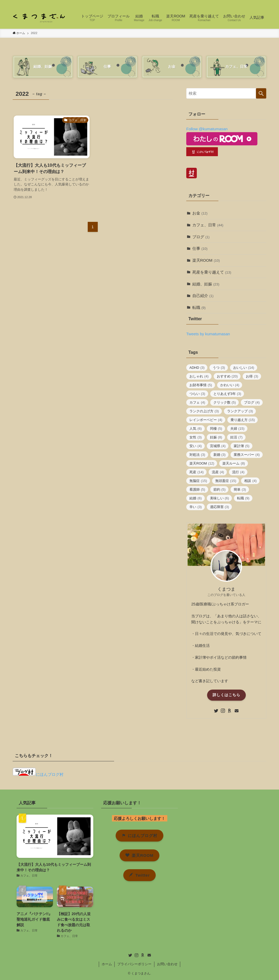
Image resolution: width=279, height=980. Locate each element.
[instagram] (242, 3)
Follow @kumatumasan (207, 129)
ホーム (107, 964)
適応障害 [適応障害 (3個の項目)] (220, 507)
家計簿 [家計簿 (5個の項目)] (242, 446)
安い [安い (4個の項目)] (196, 446)
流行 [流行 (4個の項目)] (238, 472)
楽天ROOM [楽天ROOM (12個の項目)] (202, 463)
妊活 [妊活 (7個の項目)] (236, 437)
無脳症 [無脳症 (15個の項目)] (198, 481)
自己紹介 (203, 296)
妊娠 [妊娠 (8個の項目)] (216, 437)
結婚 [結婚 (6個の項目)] (196, 498)
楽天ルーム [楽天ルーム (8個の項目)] (234, 463)
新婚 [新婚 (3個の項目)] (220, 455)
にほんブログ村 (38, 774)
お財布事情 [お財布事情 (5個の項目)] (201, 385)
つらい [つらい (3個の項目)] (197, 394)
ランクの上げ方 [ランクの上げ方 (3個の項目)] (204, 411)
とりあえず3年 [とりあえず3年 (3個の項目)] (227, 394)
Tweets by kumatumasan (208, 334)
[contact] (256, 3)
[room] (249, 3)
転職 (199, 307)
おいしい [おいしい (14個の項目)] (244, 368)
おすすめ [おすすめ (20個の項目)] (227, 376)
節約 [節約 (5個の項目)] (220, 489)
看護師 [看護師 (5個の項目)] (197, 489)
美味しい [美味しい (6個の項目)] (220, 498)
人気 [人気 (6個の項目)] (196, 429)
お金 (200, 213)
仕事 (200, 248)
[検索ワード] (226, 93)
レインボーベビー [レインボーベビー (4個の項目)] (206, 420)
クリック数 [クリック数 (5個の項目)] (225, 402)
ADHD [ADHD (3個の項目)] (197, 368)
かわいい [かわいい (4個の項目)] (230, 385)
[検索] (263, 3)
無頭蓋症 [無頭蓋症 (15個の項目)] (226, 481)
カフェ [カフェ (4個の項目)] (197, 402)
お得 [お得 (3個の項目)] (252, 376)
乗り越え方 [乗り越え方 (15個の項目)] (243, 420)
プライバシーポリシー (134, 964)
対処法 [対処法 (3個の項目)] (197, 455)
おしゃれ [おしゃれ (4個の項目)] (199, 376)
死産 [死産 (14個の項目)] (197, 472)
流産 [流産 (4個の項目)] (218, 472)
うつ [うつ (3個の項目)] (219, 368)
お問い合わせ (167, 964)
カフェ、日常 (208, 225)
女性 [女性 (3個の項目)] (196, 437)
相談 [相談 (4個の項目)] (250, 481)
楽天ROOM (206, 260)
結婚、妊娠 (206, 284)
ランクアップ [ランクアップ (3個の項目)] (240, 411)
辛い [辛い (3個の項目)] (196, 507)
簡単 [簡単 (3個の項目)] (240, 489)
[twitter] (236, 3)
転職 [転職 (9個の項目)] (243, 498)
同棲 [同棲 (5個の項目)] (216, 429)
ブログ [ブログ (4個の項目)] (252, 402)
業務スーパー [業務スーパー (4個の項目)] (247, 455)
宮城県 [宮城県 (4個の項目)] (218, 446)
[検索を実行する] (261, 93)
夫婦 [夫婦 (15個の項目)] (237, 429)
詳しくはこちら (226, 695)
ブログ (201, 237)
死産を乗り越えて (212, 272)
